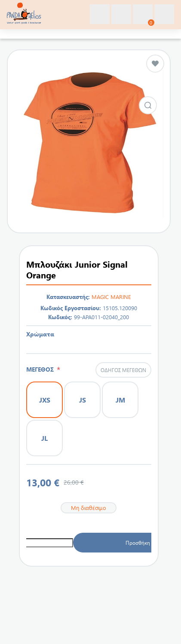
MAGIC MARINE (111, 297)
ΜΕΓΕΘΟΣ (41, 369)
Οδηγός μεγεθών (123, 370)
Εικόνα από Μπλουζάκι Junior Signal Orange (148, 105)
